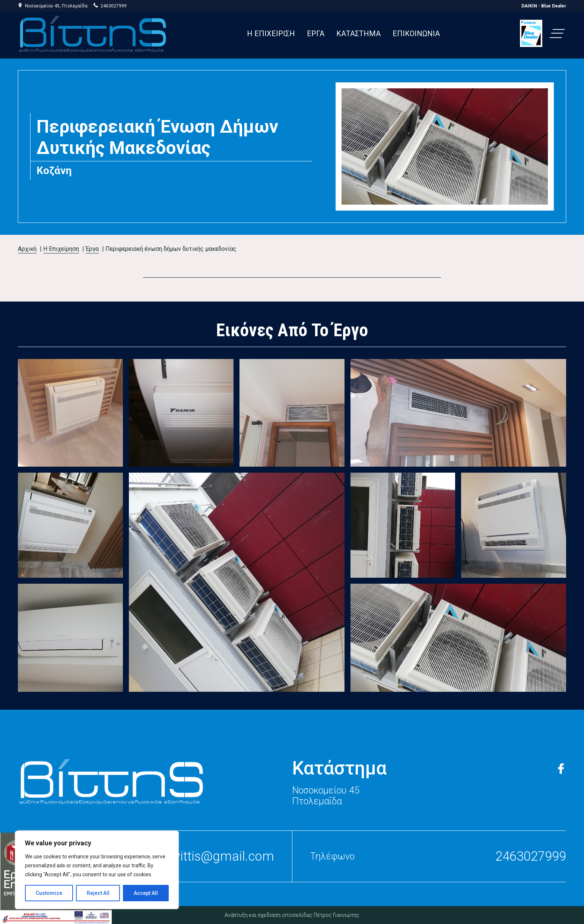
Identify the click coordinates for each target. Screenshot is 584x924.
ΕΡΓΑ (316, 34)
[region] (97, 870)
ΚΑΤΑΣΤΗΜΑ (358, 34)
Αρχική (27, 249)
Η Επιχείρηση (61, 249)
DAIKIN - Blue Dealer (544, 6)
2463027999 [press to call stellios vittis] (114, 6)
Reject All (98, 893)
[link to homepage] (92, 34)
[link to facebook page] (561, 768)
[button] (557, 34)
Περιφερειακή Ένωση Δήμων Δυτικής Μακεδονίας (171, 249)
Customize (49, 893)
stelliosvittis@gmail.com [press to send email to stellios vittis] (204, 856)
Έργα (92, 249)
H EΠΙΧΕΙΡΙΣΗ (271, 34)
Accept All (146, 893)
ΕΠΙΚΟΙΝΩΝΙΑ (416, 34)
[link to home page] (111, 781)
